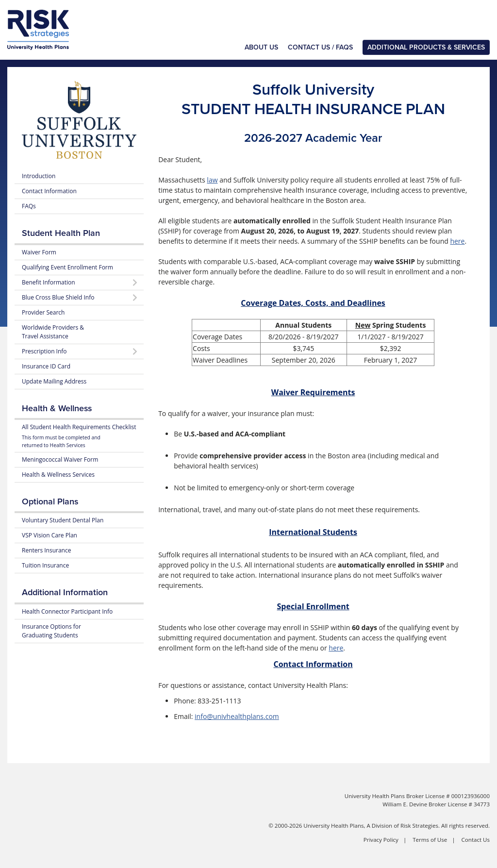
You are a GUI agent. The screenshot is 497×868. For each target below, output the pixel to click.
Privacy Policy (381, 840)
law (212, 180)
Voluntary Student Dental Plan (63, 520)
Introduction (39, 176)
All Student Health (79, 436)
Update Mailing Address (54, 381)
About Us (261, 47)
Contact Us (476, 840)
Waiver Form (39, 252)
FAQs (29, 206)
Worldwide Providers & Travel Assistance (53, 332)
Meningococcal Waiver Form (60, 459)
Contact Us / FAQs (320, 47)
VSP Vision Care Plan (50, 535)
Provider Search (43, 312)
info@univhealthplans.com (237, 716)
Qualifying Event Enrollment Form (67, 267)
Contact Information (49, 191)
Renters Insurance (46, 550)
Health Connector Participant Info (67, 611)
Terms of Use (430, 840)
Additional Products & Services (426, 47)
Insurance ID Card (46, 366)
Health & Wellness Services (58, 475)
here (457, 241)
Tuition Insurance (45, 565)
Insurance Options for (51, 631)
